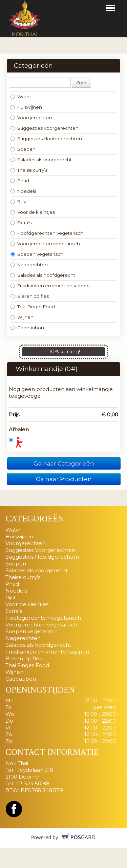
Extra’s (21, 223)
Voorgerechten (31, 118)
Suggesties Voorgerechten (45, 128)
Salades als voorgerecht (41, 160)
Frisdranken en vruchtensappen (50, 286)
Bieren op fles (30, 296)
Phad (20, 181)
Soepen (23, 149)
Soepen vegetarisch (37, 254)
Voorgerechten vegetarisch (45, 244)
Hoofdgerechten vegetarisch (47, 233)
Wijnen (22, 317)
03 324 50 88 (33, 783)
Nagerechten (29, 265)
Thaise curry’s (29, 170)
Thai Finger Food (33, 307)
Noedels (23, 191)
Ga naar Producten (64, 479)
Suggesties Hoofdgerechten (46, 139)
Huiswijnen (26, 107)
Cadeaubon (27, 328)
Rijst (18, 202)
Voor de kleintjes (33, 212)
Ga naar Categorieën (64, 463)
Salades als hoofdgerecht (43, 275)
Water (21, 97)
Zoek (81, 83)
